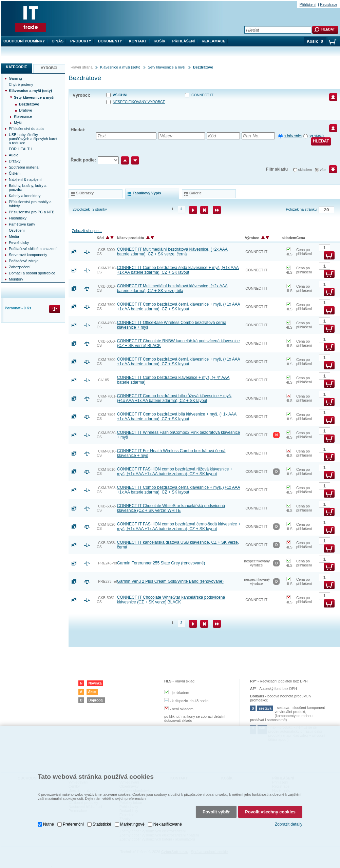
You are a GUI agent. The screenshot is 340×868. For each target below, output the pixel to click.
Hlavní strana (82, 67)
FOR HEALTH (21, 149)
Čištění (15, 173)
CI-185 (103, 380)
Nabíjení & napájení (25, 179)
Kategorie (16, 67)
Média (14, 236)
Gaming (15, 78)
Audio (14, 155)
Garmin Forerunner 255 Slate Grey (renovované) (161, 563)
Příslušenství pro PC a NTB (32, 212)
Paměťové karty (22, 224)
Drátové (26, 110)
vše (323, 170)
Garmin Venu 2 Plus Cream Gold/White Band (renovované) (170, 581)
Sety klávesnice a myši (167, 67)
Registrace (329, 4)
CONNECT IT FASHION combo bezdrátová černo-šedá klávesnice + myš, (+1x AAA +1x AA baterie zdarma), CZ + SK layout (179, 526)
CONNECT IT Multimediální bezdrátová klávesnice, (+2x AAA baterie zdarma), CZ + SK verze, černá (172, 252)
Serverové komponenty (28, 255)
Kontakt (138, 41)
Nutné (49, 823)
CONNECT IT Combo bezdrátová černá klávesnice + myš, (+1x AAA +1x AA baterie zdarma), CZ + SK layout (179, 307)
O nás (58, 41)
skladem (305, 170)
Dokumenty (110, 41)
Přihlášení (184, 41)
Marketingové (132, 823)
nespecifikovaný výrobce (139, 102)
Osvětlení (17, 230)
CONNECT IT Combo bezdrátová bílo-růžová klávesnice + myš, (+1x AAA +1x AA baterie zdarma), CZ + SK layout (175, 398)
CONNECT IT (202, 95)
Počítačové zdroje (24, 261)
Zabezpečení (20, 267)
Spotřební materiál (24, 167)
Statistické (102, 823)
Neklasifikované (168, 823)
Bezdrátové (29, 104)
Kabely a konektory (25, 196)
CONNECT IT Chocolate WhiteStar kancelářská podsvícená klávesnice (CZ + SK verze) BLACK (171, 600)
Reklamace (213, 41)
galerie (195, 193)
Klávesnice (23, 116)
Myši (18, 122)
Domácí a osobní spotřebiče (32, 273)
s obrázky (85, 193)
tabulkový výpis (147, 193)
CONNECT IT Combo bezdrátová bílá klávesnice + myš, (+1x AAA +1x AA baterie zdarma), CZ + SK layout (177, 417)
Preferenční (73, 823)
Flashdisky (18, 218)
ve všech (317, 135)
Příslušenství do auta (26, 129)
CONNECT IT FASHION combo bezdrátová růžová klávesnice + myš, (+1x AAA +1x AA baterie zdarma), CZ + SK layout (175, 471)
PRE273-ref (108, 581)
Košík (160, 41)
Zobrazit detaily (289, 823)
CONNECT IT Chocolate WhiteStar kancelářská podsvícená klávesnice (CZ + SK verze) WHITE (171, 508)
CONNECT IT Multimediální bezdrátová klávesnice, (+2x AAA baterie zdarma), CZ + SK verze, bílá (172, 288)
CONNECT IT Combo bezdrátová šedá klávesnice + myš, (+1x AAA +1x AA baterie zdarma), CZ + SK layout (178, 270)
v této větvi (293, 135)
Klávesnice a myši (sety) (120, 67)
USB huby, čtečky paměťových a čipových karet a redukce (33, 139)
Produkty (81, 41)
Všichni (120, 95)
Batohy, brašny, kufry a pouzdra (28, 188)
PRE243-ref (108, 563)
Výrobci (49, 68)
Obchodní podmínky (24, 41)
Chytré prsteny (21, 84)
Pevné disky (19, 243)
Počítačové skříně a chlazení (33, 249)
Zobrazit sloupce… (87, 231)
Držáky (15, 161)
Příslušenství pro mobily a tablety (30, 204)
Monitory (16, 279)
